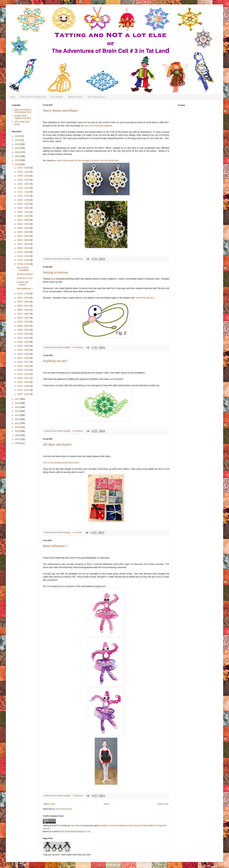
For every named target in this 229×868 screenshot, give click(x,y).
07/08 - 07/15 (24, 264)
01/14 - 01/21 (24, 390)
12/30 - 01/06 (24, 168)
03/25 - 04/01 (24, 350)
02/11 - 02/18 (24, 374)
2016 (18, 403)
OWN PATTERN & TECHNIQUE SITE (23, 111)
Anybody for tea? (55, 361)
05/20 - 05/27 (24, 318)
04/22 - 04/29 (24, 334)
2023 (18, 144)
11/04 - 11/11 (24, 196)
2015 (18, 407)
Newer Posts (49, 804)
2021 (18, 152)
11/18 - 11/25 (24, 188)
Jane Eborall (76, 825)
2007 (18, 439)
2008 (18, 435)
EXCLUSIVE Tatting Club (33, 97)
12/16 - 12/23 (24, 172)
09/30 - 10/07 (24, 216)
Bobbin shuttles (75, 97)
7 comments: (78, 796)
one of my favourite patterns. (99, 126)
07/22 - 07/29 (24, 256)
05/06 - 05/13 (24, 326)
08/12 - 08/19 (24, 244)
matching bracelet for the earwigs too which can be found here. (88, 160)
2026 (18, 136)
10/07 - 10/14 (24, 212)
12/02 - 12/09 (24, 180)
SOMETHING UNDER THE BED (23, 117)
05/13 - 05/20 (24, 322)
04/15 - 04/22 (24, 338)
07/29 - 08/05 (24, 252)
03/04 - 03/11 (24, 362)
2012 (18, 419)
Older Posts (163, 804)
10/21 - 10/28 (24, 204)
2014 (18, 411)
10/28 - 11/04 (24, 200)
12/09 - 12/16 (24, 176)
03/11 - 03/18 (24, 358)
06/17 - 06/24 (24, 302)
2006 (18, 443)
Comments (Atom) (64, 809)
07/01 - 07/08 (24, 294)
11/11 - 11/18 (24, 192)
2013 (18, 415)
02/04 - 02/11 (24, 378)
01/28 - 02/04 (24, 382)
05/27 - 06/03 (24, 314)
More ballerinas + (55, 546)
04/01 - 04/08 (24, 346)
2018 (18, 164)
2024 (18, 140)
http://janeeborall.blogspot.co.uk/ (76, 831)
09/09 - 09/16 (24, 228)
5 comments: (78, 259)
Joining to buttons (55, 272)
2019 (18, 160)
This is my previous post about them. (61, 463)
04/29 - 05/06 (24, 330)
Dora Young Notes (96, 97)
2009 (18, 431)
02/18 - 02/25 (24, 370)
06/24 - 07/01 (24, 298)
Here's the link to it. (145, 298)
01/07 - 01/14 (24, 394)
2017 (18, 399)
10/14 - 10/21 (24, 208)
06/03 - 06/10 (24, 310)
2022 (18, 148)
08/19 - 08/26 (24, 240)
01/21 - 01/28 (24, 386)
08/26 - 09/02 (24, 236)
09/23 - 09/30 (24, 220)
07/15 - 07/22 (24, 260)
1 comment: (78, 532)
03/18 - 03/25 (24, 354)
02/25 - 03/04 (24, 366)
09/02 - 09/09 (24, 232)
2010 (18, 427)
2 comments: (78, 347)
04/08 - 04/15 (24, 342)
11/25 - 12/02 (24, 184)
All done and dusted (57, 444)
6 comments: (78, 431)
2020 (18, 156)
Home (13, 97)
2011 (18, 423)
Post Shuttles (57, 97)
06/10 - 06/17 (24, 306)
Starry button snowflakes (60, 110)
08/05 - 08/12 (24, 248)
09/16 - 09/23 (24, 224)
